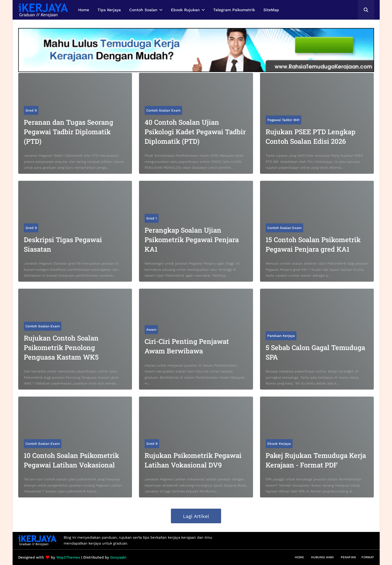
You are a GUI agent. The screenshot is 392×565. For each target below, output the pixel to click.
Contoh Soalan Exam (163, 110)
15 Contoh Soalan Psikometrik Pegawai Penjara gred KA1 (313, 244)
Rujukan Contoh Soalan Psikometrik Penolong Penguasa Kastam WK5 (61, 347)
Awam (151, 330)
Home (299, 557)
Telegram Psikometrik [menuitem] (234, 10)
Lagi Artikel (196, 516)
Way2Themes (68, 557)
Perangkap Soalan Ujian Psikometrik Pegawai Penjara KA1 (192, 239)
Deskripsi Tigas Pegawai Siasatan (63, 244)
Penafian (348, 557)
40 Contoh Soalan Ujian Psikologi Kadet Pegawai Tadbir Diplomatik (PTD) (195, 132)
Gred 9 (31, 110)
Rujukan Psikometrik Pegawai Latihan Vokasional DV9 (193, 460)
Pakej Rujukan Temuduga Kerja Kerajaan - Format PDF (316, 460)
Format (368, 557)
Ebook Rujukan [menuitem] (185, 10)
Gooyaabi (118, 557)
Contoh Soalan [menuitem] (143, 10)
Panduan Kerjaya (281, 336)
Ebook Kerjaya (279, 444)
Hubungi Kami (322, 557)
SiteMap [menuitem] (271, 10)
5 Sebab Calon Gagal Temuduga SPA (315, 352)
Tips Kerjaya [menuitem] (109, 10)
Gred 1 (152, 218)
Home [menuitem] (84, 10)
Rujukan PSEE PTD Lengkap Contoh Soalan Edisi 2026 (310, 136)
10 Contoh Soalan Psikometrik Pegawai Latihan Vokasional (71, 460)
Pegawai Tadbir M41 (283, 120)
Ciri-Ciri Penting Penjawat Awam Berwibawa (187, 346)
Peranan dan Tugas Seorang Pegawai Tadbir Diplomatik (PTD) (69, 132)
